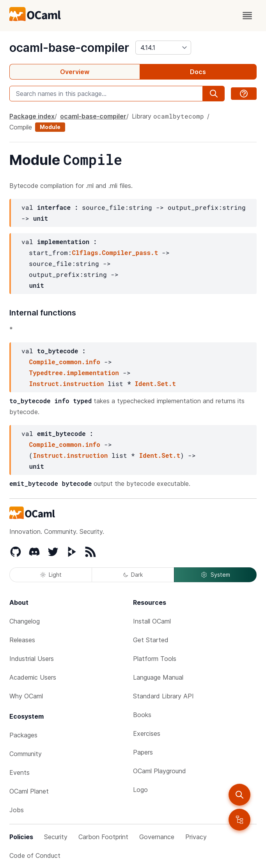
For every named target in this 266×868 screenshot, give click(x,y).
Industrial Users (32, 659)
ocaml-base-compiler (69, 48)
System (215, 575)
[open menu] (247, 16)
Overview (75, 72)
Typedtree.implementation (74, 373)
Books (142, 715)
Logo (140, 790)
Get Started (151, 640)
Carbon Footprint (103, 837)
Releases (22, 640)
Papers (143, 752)
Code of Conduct (35, 856)
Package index (32, 116)
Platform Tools (155, 659)
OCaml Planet (29, 791)
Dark (133, 575)
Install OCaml (152, 621)
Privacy (196, 837)
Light (51, 575)
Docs (198, 72)
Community (26, 754)
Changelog (25, 621)
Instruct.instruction (66, 384)
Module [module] (50, 127)
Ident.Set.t (155, 384)
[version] (163, 48)
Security (56, 837)
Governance (157, 837)
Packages (23, 735)
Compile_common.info (64, 362)
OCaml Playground (160, 771)
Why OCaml (26, 696)
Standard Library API (163, 696)
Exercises (147, 733)
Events (20, 772)
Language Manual (158, 677)
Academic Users (33, 677)
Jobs (17, 810)
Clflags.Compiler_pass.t (115, 252)
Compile (21, 127)
